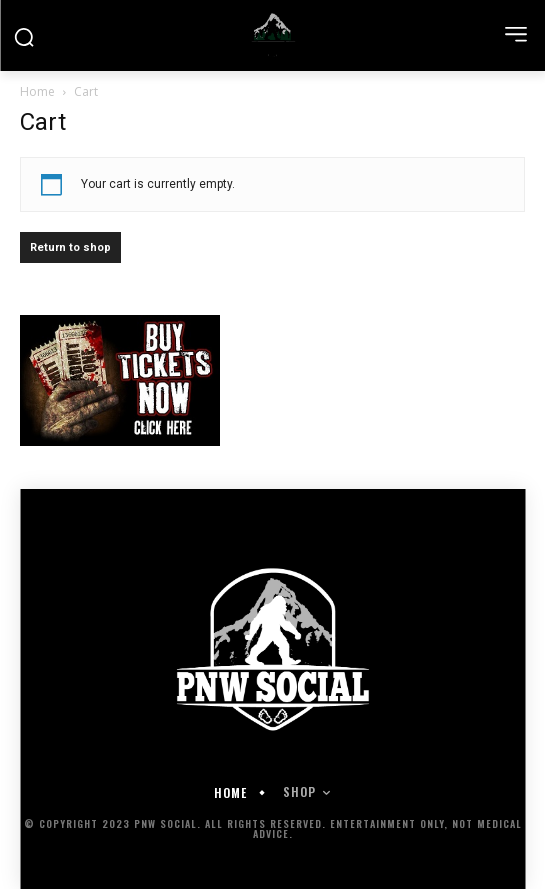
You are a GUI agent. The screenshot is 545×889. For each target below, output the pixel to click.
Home (37, 91)
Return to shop (70, 247)
